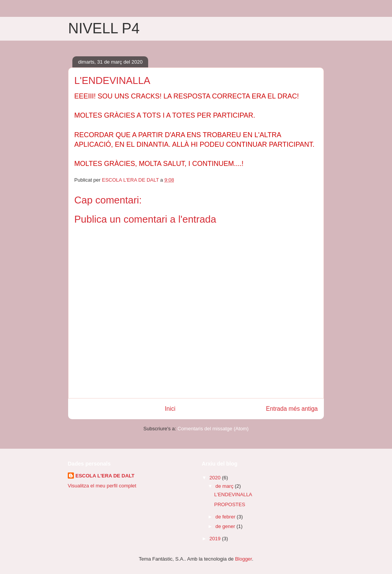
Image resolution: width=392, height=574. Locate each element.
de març (225, 486)
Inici (170, 409)
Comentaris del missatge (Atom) (213, 429)
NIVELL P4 (104, 28)
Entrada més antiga (292, 409)
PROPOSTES (229, 504)
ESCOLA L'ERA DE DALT (105, 476)
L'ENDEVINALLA (233, 494)
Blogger (243, 559)
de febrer (226, 517)
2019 (216, 539)
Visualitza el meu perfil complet (102, 486)
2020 (216, 478)
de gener (226, 526)
